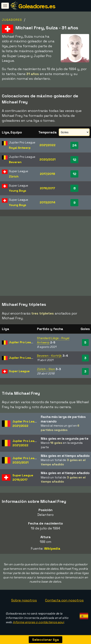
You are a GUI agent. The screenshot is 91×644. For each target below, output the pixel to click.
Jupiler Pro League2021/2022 (26, 424)
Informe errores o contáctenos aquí (39, 622)
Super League (19, 371)
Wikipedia (52, 548)
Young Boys (18, 191)
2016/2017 (47, 188)
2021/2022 (47, 145)
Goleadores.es (37, 6)
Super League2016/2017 (23, 477)
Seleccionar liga (45, 640)
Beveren (15, 162)
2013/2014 (47, 202)
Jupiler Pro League (23, 342)
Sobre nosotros (24, 600)
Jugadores (12, 20)
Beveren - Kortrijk (49, 356)
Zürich (14, 176)
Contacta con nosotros (64, 600)
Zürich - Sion (46, 369)
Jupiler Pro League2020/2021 (26, 460)
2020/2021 (47, 159)
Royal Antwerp (20, 148)
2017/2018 (47, 174)
